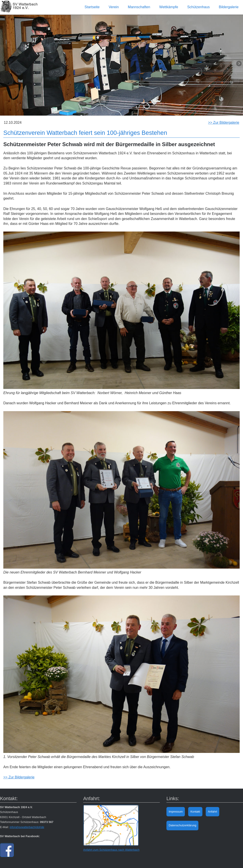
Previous (4, 64)
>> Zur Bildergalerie (224, 123)
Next (239, 64)
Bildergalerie (229, 7)
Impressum (176, 812)
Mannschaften (139, 7)
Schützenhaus (199, 7)
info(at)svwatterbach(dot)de (27, 827)
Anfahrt (212, 812)
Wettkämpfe (169, 7)
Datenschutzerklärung (182, 825)
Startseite (92, 7)
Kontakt (195, 812)
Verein (114, 7)
